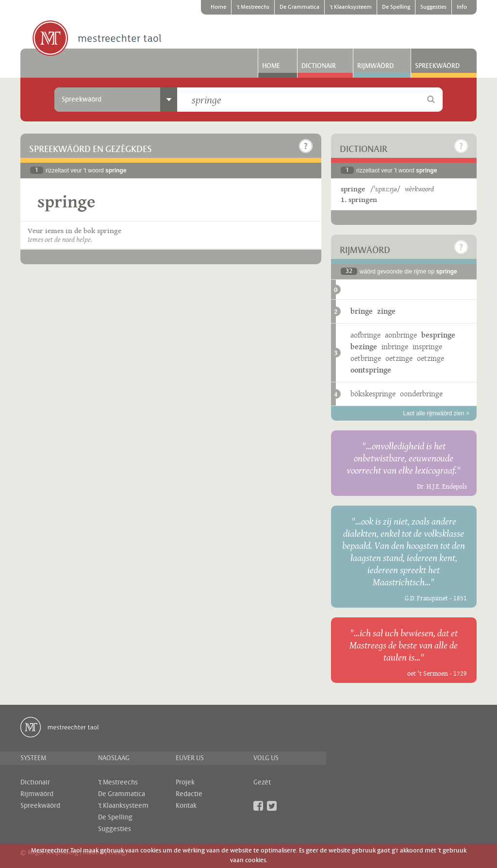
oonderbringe (421, 394)
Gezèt (262, 783)
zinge (386, 311)
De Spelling (396, 7)
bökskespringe (373, 394)
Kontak (186, 806)
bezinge (364, 347)
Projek (185, 783)
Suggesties (433, 7)
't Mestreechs (253, 7)
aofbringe (365, 335)
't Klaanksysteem (351, 7)
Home (218, 7)
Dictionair (319, 66)
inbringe (395, 347)
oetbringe (366, 358)
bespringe (438, 335)
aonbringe (401, 335)
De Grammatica (299, 7)
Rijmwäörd (375, 66)
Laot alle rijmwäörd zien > (436, 413)
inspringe (427, 347)
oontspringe (371, 370)
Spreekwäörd (437, 66)
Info (462, 7)
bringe (362, 311)
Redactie (189, 794)
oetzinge (399, 358)
